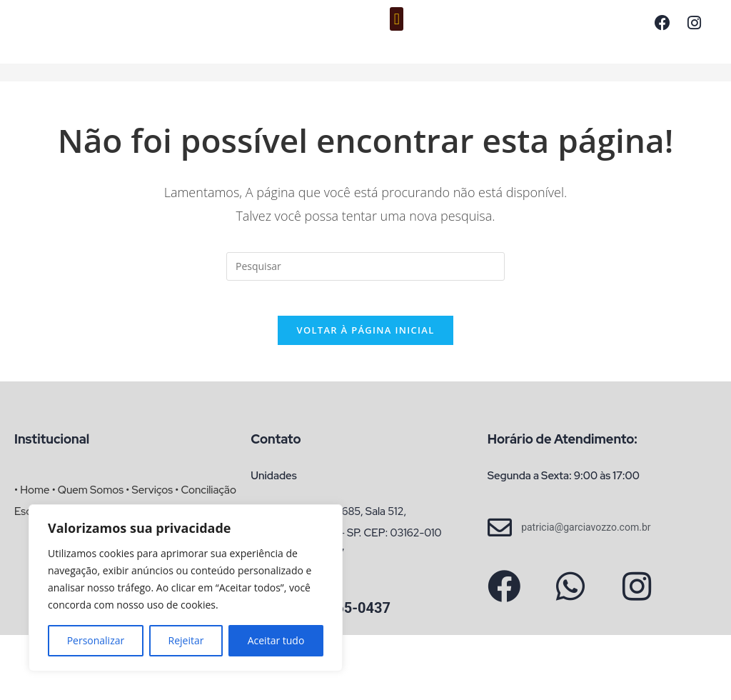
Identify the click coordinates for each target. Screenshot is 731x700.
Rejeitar (186, 640)
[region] (186, 588)
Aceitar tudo (276, 640)
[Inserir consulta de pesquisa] (365, 266)
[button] (397, 19)
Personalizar (96, 640)
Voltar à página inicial (365, 339)
